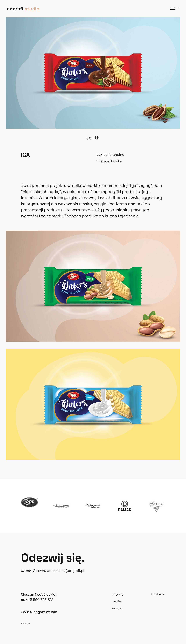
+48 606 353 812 (39, 600)
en (179, 9)
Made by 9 (25, 623)
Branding (117, 154)
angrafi (23, 9)
